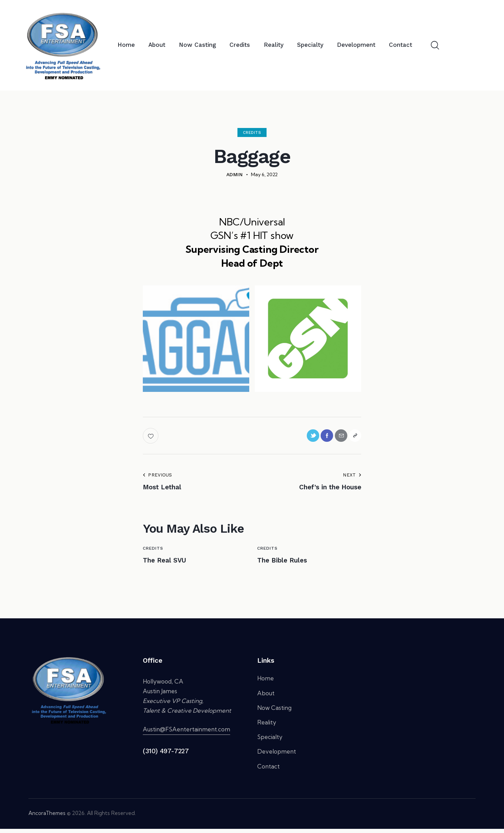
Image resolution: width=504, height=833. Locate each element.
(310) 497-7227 (166, 755)
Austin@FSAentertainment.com (186, 734)
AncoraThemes (47, 817)
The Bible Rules (289, 564)
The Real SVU (170, 564)
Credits (252, 133)
